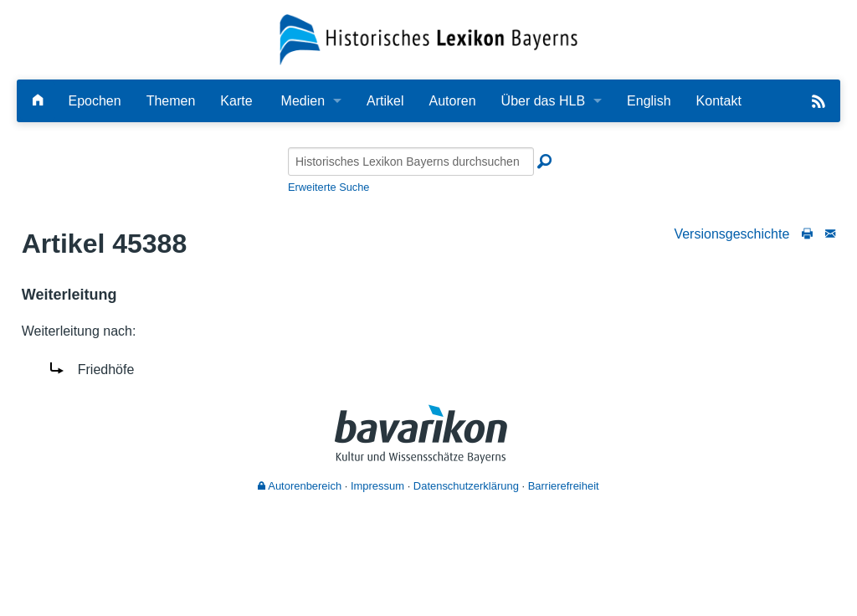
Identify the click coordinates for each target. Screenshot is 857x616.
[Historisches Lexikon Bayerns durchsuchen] (411, 162)
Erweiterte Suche (328, 187)
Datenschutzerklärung (466, 486)
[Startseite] (429, 39)
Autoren (453, 101)
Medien (303, 101)
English (649, 101)
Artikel (385, 101)
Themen (171, 101)
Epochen (94, 101)
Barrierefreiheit (564, 486)
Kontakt (719, 101)
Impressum (377, 486)
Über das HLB (544, 101)
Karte (236, 101)
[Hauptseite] (38, 101)
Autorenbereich (300, 486)
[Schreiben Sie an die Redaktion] (830, 234)
